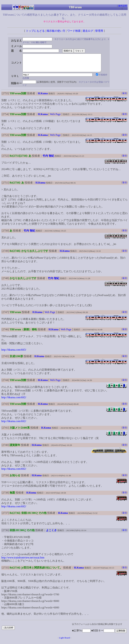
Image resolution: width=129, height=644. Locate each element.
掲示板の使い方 (56, 31)
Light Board (65, 641)
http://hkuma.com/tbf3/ (14, 353)
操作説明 (123, 6)
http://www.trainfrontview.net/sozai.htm (23, 561)
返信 (124, 97)
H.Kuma (43, 97)
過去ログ (88, 31)
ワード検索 (74, 31)
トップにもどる (35, 31)
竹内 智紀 (48, 159)
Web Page (55, 118)
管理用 (99, 31)
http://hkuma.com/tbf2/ (14, 401)
